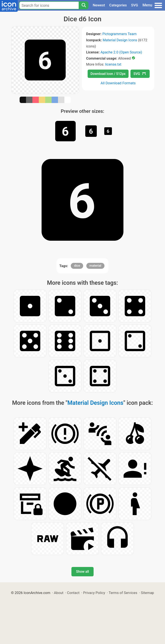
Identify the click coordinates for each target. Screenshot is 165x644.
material (95, 266)
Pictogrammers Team (119, 34)
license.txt (113, 64)
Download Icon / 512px (108, 74)
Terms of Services (123, 593)
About (59, 593)
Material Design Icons (120, 40)
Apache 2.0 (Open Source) (121, 52)
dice (77, 266)
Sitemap (148, 593)
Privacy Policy (94, 593)
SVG (135, 5)
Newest (99, 5)
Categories (118, 5)
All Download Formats (118, 83)
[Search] (84, 5)
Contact (73, 593)
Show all (82, 572)
